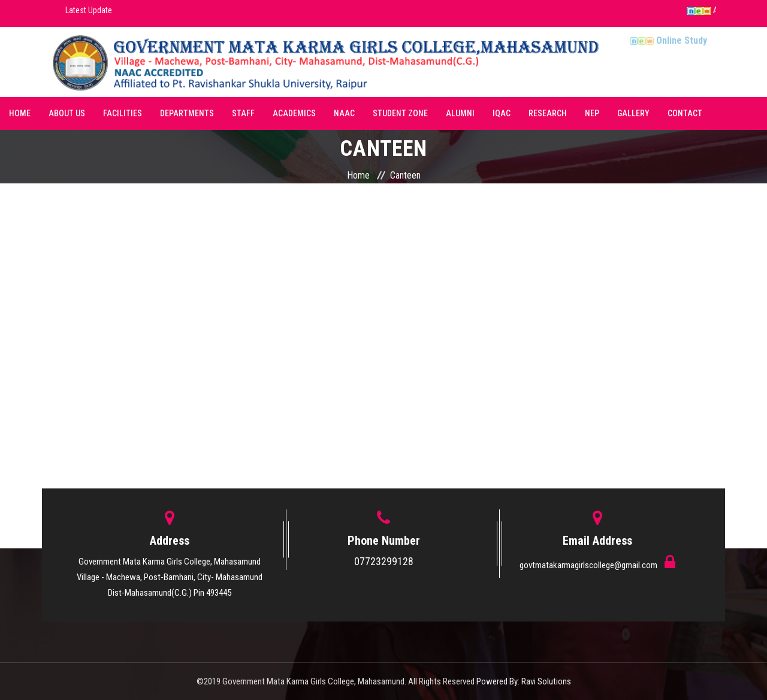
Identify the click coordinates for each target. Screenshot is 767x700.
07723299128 (384, 561)
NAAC (344, 113)
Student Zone (400, 113)
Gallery (633, 113)
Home (20, 113)
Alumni (460, 113)
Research (548, 113)
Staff (243, 113)
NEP (592, 113)
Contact (685, 113)
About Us (67, 113)
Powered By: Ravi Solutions (524, 681)
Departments (187, 113)
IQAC (502, 113)
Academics (294, 113)
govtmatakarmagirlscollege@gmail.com (589, 565)
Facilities (123, 113)
